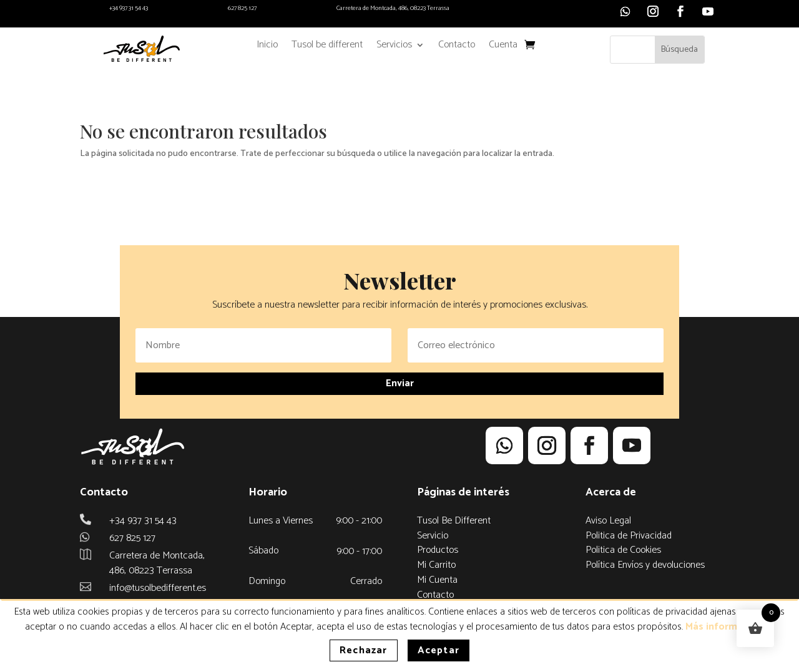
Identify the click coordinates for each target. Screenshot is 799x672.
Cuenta (503, 47)
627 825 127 (242, 8)
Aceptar (439, 650)
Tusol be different (327, 47)
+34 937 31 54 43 (129, 8)
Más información (724, 627)
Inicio (267, 47)
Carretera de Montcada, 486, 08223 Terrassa (393, 8)
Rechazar (364, 650)
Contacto (457, 47)
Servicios (394, 47)
